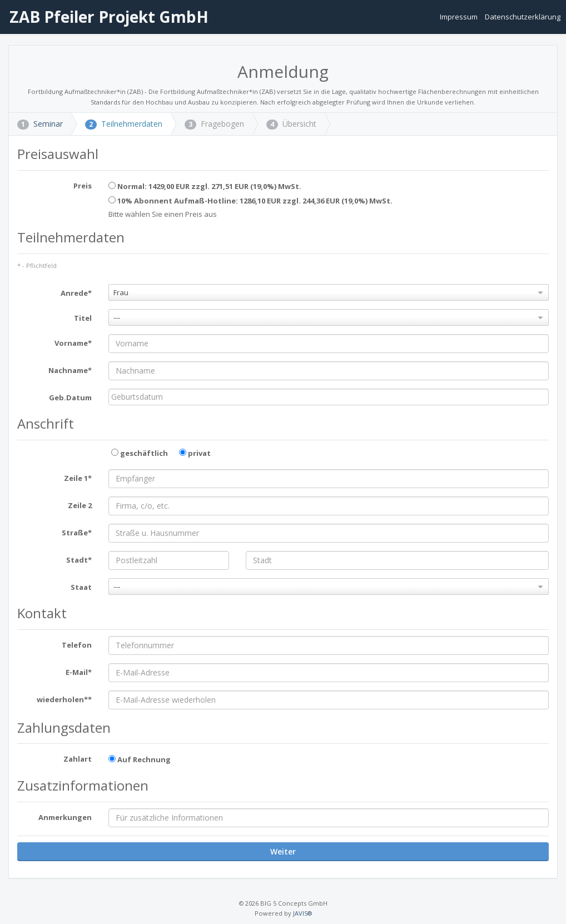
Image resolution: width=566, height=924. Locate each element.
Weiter (283, 851)
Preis (83, 186)
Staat (81, 587)
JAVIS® (302, 913)
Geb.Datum (70, 398)
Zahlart (78, 759)
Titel (83, 318)
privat (195, 453)
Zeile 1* (78, 478)
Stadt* (79, 560)
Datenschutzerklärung (523, 17)
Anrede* (76, 293)
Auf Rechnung (140, 759)
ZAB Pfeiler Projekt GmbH (107, 17)
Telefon (77, 645)
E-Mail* (79, 672)
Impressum (460, 17)
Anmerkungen (65, 817)
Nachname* (70, 370)
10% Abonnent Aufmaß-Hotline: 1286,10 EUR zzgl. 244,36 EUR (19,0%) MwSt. (250, 201)
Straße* (77, 533)
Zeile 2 (80, 505)
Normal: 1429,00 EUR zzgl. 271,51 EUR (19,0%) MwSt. (205, 186)
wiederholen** (64, 699)
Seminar (40, 124)
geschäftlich (140, 453)
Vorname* (73, 343)
